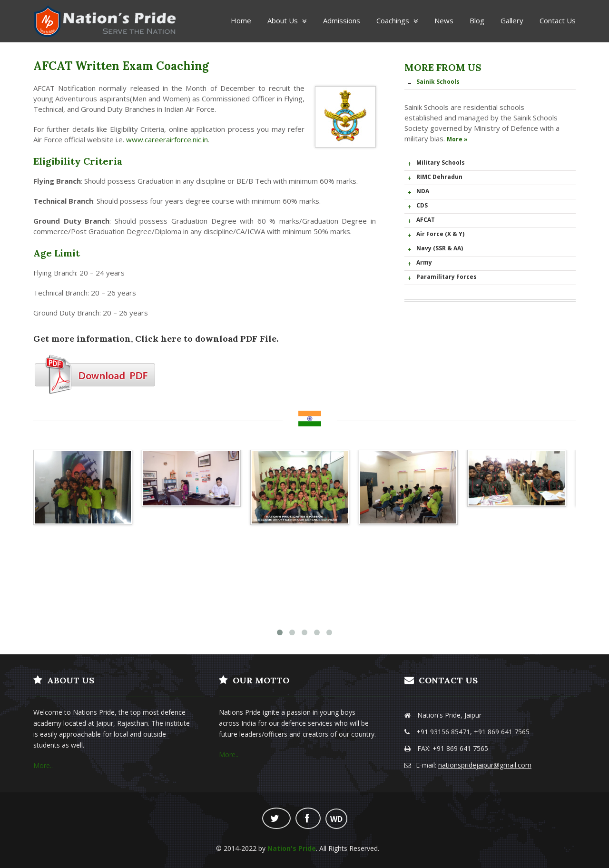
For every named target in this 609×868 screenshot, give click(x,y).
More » (457, 139)
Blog (477, 20)
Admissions (342, 20)
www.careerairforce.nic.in (167, 139)
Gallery (512, 20)
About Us (287, 20)
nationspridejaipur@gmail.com (485, 765)
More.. (43, 765)
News (444, 20)
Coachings (397, 20)
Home (241, 20)
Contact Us (558, 20)
